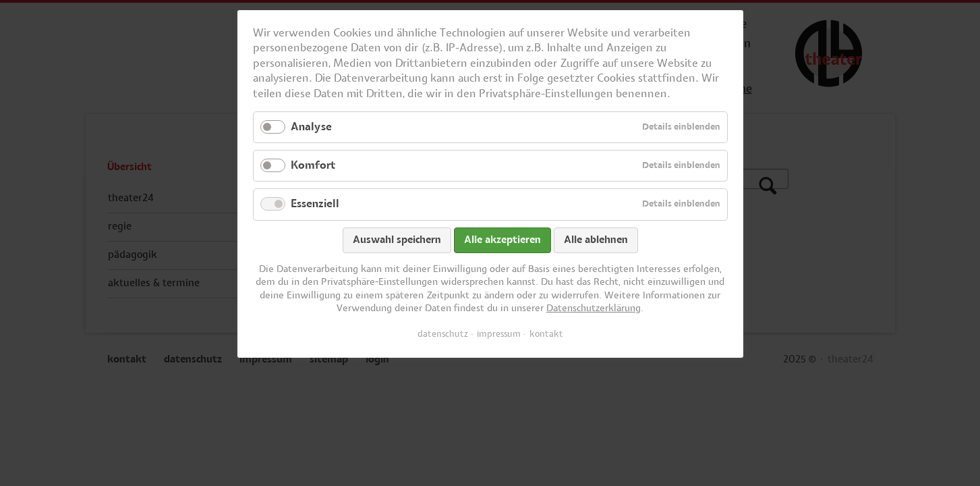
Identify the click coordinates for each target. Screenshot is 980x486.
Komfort (313, 165)
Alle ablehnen (596, 240)
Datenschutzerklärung (594, 308)
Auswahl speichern (397, 240)
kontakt (546, 334)
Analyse (311, 127)
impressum (499, 334)
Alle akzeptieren (502, 240)
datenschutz (443, 334)
